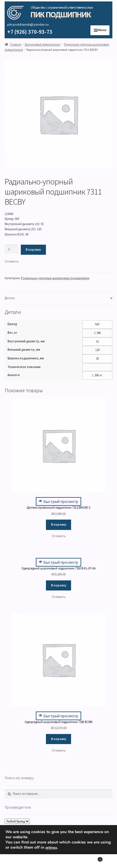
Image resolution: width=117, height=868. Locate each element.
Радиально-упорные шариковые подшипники (55, 278)
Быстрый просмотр (58, 501)
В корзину (33, 250)
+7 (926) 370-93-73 (30, 32)
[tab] (59, 298)
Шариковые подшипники (42, 44)
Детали (10, 298)
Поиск (58, 861)
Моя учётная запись (19, 861)
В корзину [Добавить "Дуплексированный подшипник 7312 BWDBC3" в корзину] (59, 524)
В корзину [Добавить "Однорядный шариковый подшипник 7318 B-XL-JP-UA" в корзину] (59, 585)
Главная (16, 44)
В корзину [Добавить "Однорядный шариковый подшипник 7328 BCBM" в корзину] (59, 739)
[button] (12, 262)
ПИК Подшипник (61, 15)
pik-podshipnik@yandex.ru (28, 24)
